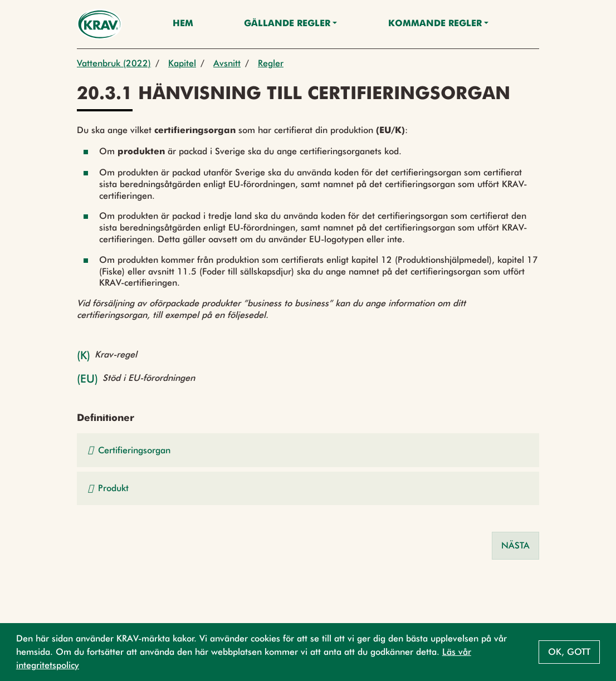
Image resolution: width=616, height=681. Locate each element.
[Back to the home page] (99, 24)
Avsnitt (227, 63)
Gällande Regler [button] (287, 24)
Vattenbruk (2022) (114, 63)
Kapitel (182, 63)
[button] (308, 450)
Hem (183, 24)
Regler (271, 63)
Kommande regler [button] (435, 24)
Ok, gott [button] (569, 652)
